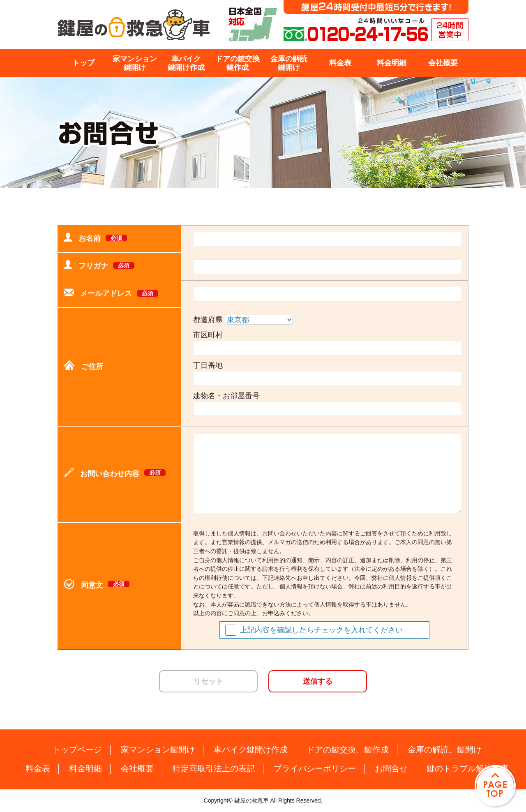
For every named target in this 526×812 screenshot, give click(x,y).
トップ (83, 63)
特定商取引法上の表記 (214, 768)
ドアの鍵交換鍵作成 (238, 63)
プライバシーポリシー (315, 768)
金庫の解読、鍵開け (445, 750)
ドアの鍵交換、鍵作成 (348, 750)
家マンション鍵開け (135, 63)
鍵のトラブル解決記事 (468, 768)
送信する (318, 681)
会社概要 (443, 63)
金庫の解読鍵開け (289, 63)
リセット (208, 681)
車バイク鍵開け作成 (186, 63)
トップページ (77, 750)
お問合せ (391, 768)
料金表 (340, 63)
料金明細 (392, 63)
